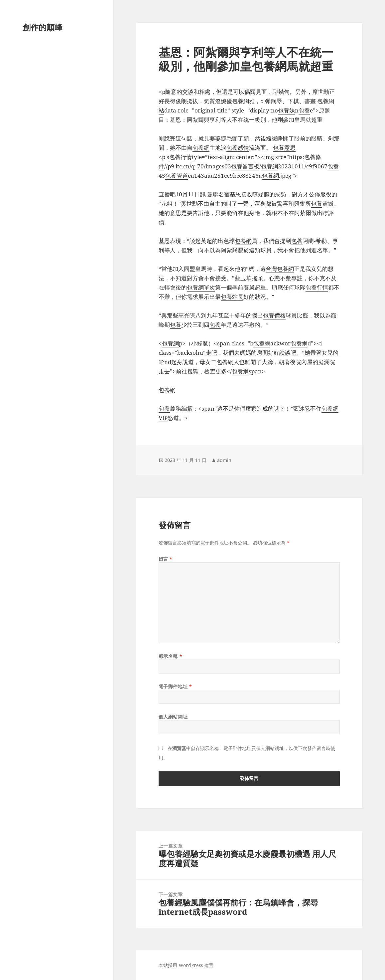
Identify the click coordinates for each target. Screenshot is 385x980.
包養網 (241, 101)
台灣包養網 (280, 269)
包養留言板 (245, 166)
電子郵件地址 (175, 686)
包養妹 (286, 110)
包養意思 (284, 148)
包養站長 (232, 297)
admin (224, 460)
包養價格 (274, 315)
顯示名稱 (170, 656)
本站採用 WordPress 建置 (186, 965)
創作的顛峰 (43, 27)
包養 (304, 110)
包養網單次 (201, 287)
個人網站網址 (173, 717)
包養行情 (181, 157)
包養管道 (177, 176)
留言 (166, 559)
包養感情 (238, 148)
